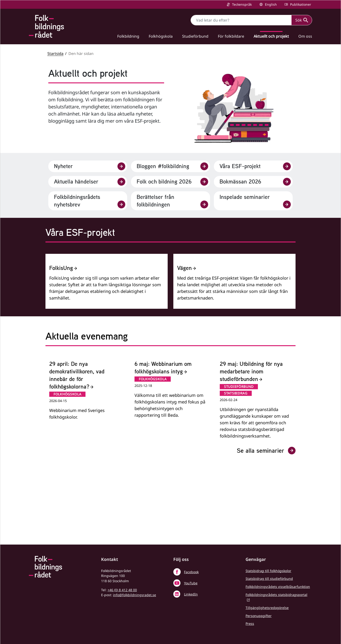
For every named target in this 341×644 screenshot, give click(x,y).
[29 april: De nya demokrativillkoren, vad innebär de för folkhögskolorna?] (85, 474)
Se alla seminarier (266, 525)
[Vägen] (234, 319)
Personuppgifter (259, 616)
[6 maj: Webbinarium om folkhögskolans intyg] (170, 474)
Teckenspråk (241, 4)
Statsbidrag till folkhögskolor (268, 571)
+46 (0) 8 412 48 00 (122, 590)
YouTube (191, 583)
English (270, 4)
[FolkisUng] (107, 319)
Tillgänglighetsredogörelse (267, 608)
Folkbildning (128, 36)
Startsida (55, 54)
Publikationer (300, 4)
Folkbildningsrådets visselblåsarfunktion (278, 587)
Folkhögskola (161, 36)
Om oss (305, 36)
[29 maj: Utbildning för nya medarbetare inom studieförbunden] (256, 474)
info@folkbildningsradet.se (135, 595)
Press (250, 624)
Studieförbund (195, 36)
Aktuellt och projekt (271, 36)
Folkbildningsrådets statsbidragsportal (276, 595)
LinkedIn (191, 594)
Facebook (191, 572)
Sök (302, 20)
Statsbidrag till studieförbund (269, 579)
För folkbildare (231, 36)
